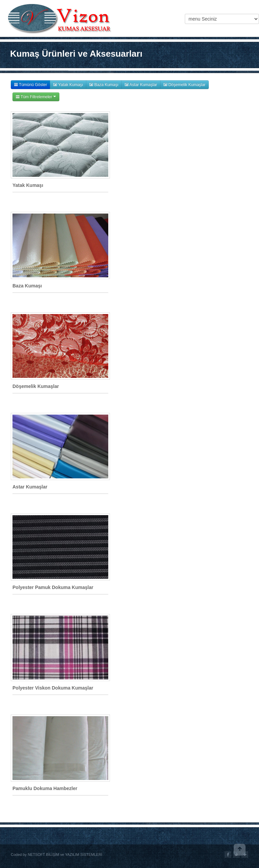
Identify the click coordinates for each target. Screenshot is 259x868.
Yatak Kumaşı (68, 85)
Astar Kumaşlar (141, 85)
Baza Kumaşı (104, 85)
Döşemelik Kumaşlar (184, 85)
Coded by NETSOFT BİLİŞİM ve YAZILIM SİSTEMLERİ (56, 855)
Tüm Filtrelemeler (36, 97)
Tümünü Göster (31, 85)
